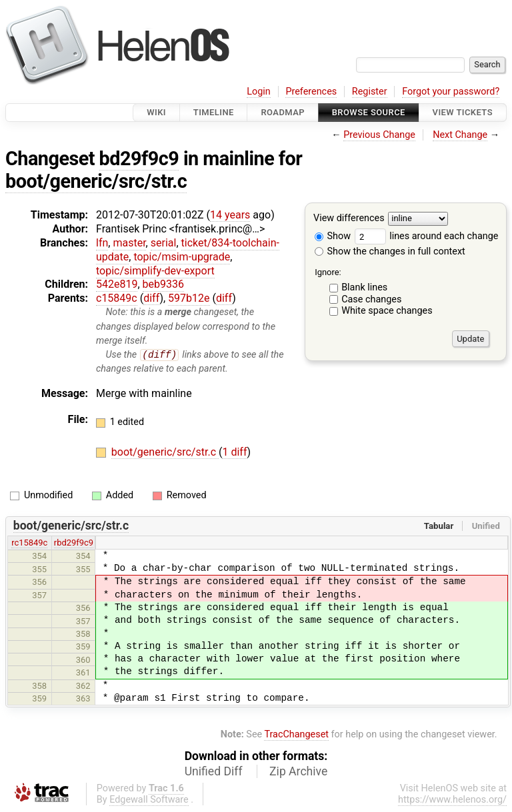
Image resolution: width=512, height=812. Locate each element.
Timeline (214, 112)
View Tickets (463, 112)
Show (333, 236)
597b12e (189, 298)
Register (370, 92)
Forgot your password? (451, 92)
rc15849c (29, 543)
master (129, 243)
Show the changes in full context (390, 251)
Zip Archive (298, 772)
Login (259, 92)
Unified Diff (214, 772)
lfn (102, 243)
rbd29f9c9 (74, 543)
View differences (349, 219)
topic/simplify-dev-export (155, 271)
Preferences (311, 92)
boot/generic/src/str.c (96, 181)
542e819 (117, 284)
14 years (230, 215)
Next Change (460, 135)
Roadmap (283, 112)
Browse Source (369, 112)
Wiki (156, 112)
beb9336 (163, 284)
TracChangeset (296, 735)
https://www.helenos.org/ (452, 800)
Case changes (371, 299)
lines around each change (427, 236)
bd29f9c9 (139, 159)
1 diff (234, 453)
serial (164, 243)
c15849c (117, 298)
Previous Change (379, 135)
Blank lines (364, 287)
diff (151, 298)
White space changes (387, 311)
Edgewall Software (149, 800)
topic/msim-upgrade (182, 257)
